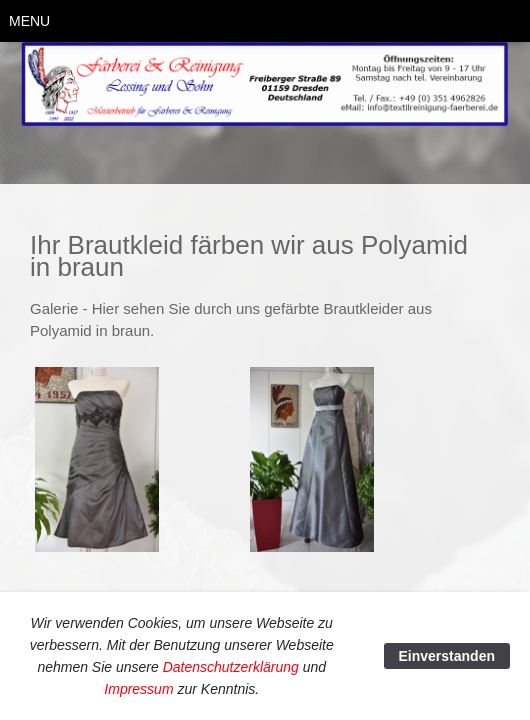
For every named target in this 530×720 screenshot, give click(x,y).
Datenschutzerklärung (231, 667)
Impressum (138, 689)
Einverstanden (447, 656)
